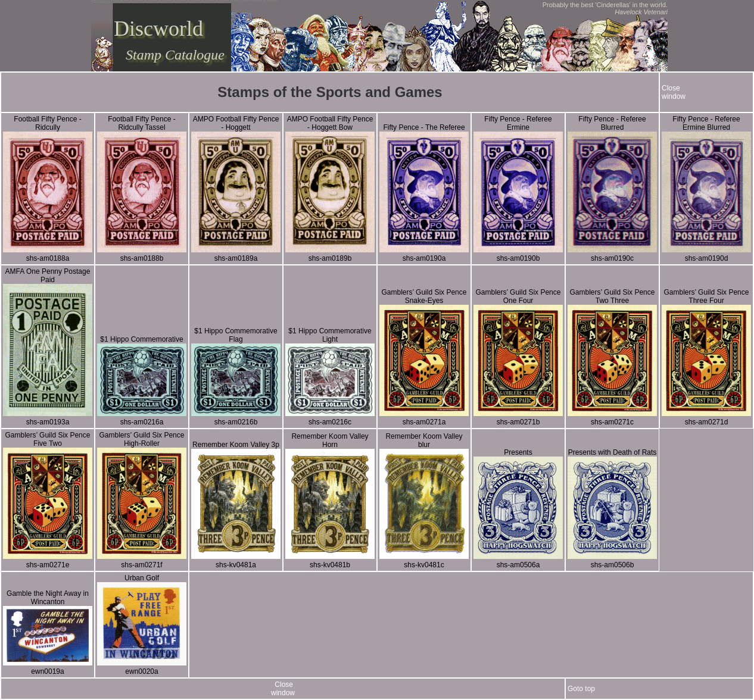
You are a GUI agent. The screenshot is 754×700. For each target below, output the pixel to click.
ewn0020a (141, 671)
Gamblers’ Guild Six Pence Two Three (613, 296)
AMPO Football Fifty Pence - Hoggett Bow (330, 123)
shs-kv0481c (424, 565)
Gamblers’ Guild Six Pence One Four (518, 296)
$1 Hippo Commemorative (141, 339)
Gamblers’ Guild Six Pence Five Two (48, 439)
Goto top (581, 689)
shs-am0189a (236, 258)
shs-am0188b (142, 258)
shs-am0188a (48, 258)
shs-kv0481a (236, 565)
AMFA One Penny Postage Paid (48, 276)
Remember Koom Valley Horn (330, 440)
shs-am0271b (518, 422)
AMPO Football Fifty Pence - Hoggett (236, 123)
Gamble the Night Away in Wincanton (48, 598)
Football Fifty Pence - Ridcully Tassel (141, 123)
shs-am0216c (330, 422)
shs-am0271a (424, 422)
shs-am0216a (142, 422)
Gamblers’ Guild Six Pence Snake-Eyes (424, 296)
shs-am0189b (330, 258)
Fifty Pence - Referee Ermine (518, 123)
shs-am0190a (424, 258)
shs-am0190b (518, 258)
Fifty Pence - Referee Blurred (612, 123)
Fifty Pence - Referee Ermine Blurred (706, 123)
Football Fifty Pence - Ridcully (47, 123)
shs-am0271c (612, 422)
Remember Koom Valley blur (424, 440)
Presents (518, 452)
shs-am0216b (236, 422)
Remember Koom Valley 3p (236, 445)
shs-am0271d (707, 422)
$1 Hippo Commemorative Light (330, 335)
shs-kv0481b (330, 565)
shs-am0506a (518, 565)
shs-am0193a (48, 422)
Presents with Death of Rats (613, 452)
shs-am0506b (613, 565)
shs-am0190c (612, 258)
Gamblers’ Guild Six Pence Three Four (707, 296)
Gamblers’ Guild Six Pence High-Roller (142, 439)
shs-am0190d (707, 258)
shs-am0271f (141, 565)
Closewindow (674, 92)
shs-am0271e (48, 565)
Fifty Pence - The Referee (424, 127)
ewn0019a (47, 671)
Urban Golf (142, 578)
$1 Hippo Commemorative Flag (236, 335)
